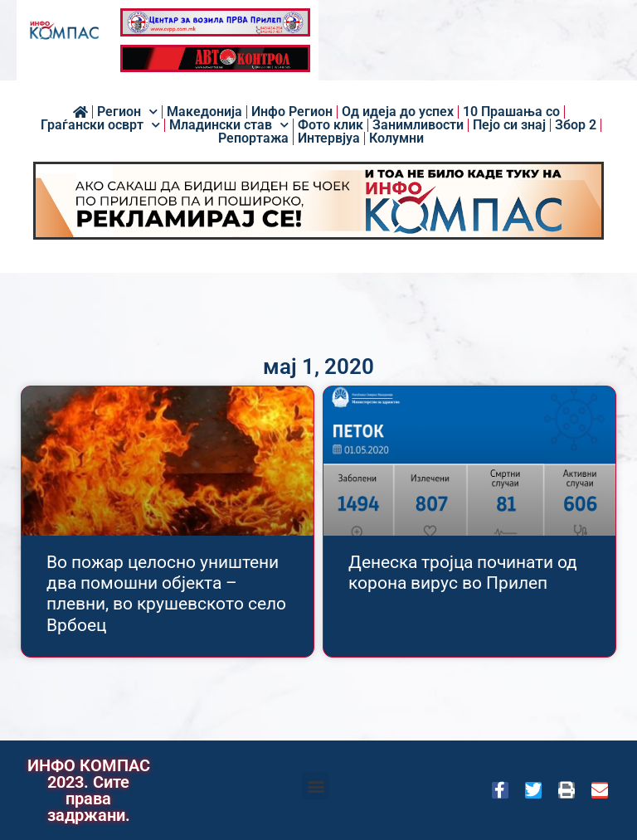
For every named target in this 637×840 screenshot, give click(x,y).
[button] (316, 786)
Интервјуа (329, 138)
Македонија (204, 112)
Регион (127, 112)
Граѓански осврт (100, 125)
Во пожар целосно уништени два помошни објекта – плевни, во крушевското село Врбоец (166, 594)
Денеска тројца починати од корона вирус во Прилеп (463, 573)
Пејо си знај (509, 125)
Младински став (229, 125)
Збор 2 (576, 125)
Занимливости (418, 125)
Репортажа (253, 138)
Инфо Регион (292, 112)
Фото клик (331, 125)
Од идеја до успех (398, 112)
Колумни (396, 138)
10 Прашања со (511, 112)
